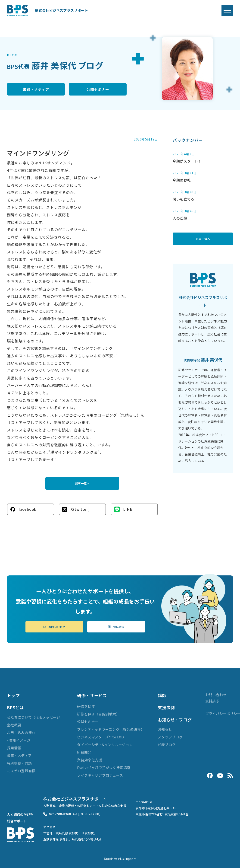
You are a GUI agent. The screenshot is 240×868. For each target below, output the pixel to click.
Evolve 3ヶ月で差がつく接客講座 (104, 767)
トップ (13, 695)
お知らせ (165, 729)
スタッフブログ (170, 737)
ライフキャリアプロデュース (100, 775)
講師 (162, 695)
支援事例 (166, 707)
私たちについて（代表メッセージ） (35, 717)
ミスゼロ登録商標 (21, 771)
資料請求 (116, 627)
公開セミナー (98, 89)
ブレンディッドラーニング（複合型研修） (111, 729)
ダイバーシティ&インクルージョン (105, 745)
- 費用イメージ (19, 740)
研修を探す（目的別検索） (98, 714)
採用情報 (14, 748)
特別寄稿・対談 (19, 763)
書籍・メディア (36, 89)
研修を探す (86, 706)
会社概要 (14, 725)
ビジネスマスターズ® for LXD (100, 737)
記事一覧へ (82, 483)
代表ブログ (167, 745)
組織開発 (84, 752)
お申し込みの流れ (21, 732)
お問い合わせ (54, 627)
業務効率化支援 (89, 760)
